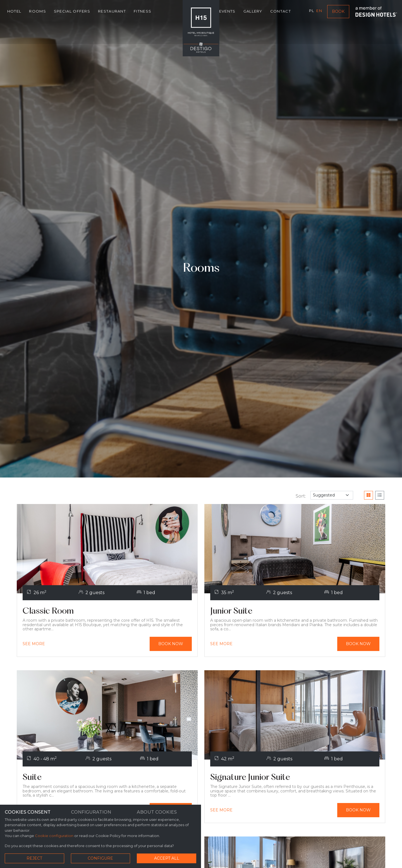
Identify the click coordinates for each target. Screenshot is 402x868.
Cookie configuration (54, 836)
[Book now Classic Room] (169, 644)
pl (311, 11)
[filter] (332, 495)
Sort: (301, 496)
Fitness (143, 12)
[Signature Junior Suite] (295, 778)
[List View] (380, 495)
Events (227, 12)
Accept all (167, 858)
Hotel (14, 12)
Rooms (38, 12)
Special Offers (72, 12)
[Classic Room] (107, 612)
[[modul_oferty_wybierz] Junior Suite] (221, 644)
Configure (100, 858)
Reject (34, 858)
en (319, 11)
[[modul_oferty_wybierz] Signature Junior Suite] (221, 811)
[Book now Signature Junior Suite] (357, 811)
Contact (281, 12)
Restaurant (112, 12)
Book (338, 12)
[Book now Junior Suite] (357, 644)
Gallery (253, 12)
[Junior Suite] (295, 612)
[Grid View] (368, 495)
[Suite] (107, 778)
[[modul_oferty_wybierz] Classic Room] (34, 644)
